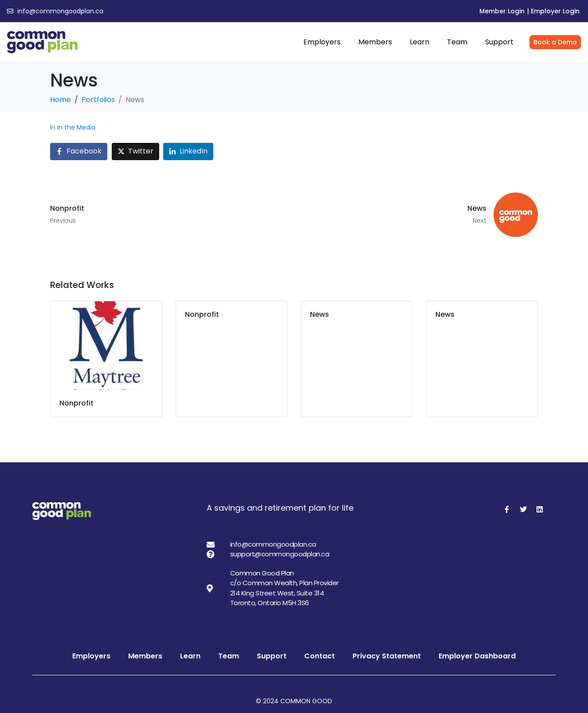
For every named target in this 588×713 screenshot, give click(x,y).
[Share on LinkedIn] (188, 152)
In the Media (76, 127)
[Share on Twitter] (135, 152)
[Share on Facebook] (79, 152)
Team (457, 42)
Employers (322, 42)
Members (375, 42)
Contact (319, 656)
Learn (419, 42)
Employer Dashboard (477, 656)
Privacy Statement (387, 656)
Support (499, 42)
